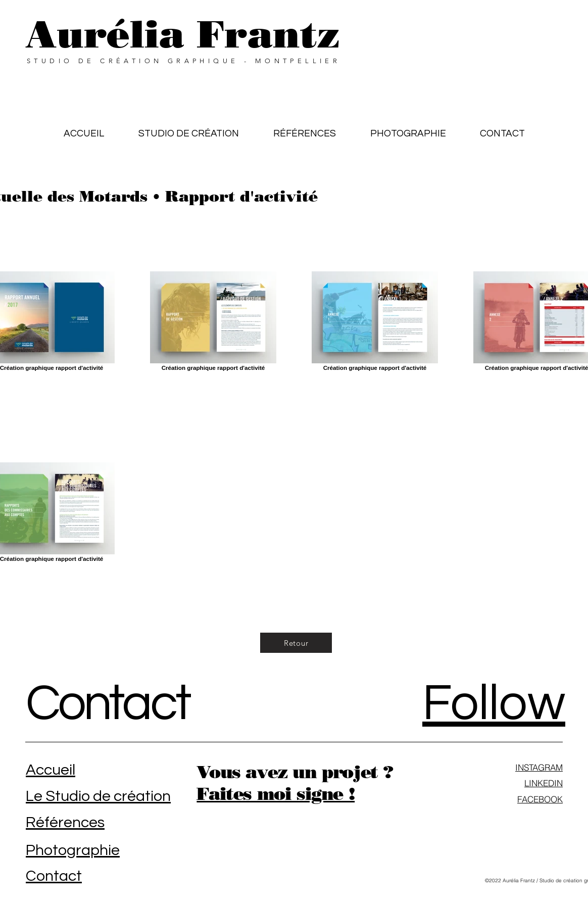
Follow (494, 704)
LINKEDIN (544, 783)
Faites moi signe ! (276, 794)
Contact (108, 704)
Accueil (51, 770)
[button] (305, 129)
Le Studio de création (98, 796)
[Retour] (296, 643)
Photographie (73, 850)
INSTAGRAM (539, 767)
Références (65, 822)
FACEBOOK (540, 799)
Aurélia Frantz (183, 34)
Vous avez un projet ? (295, 772)
